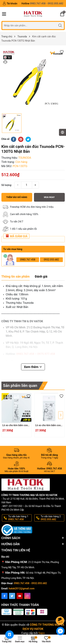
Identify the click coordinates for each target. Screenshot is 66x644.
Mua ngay (49, 197)
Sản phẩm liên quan (20, 386)
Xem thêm (33, 367)
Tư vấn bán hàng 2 (52, 518)
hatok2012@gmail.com (22, 588)
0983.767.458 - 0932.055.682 (30, 583)
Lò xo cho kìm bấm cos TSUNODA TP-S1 (15, 426)
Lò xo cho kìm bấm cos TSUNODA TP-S (48, 426)
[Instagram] (27, 596)
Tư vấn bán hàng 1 (20, 518)
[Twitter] (12, 596)
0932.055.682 (51, 260)
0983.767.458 (28, 260)
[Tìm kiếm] (60, 25)
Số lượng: (7, 185)
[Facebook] (4, 596)
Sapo (42, 633)
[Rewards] (10, 635)
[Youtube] (20, 596)
